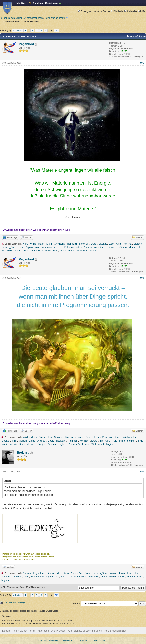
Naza (81, 437)
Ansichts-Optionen (136, 36)
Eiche (21, 247)
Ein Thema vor (35, 587)
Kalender (131, 11)
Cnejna (42, 444)
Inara (122, 441)
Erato (93, 244)
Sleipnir (138, 244)
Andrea (88, 247)
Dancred (113, 247)
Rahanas (69, 247)
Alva (118, 244)
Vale (37, 247)
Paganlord (26, 44)
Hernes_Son (8, 247)
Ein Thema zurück (13, 587)
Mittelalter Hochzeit (70, 641)
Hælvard (61, 441)
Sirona (123, 247)
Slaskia (102, 244)
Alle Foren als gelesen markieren (85, 631)
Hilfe (141, 11)
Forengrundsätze (89, 11)
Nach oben (43, 631)
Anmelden (38, 3)
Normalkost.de (86, 641)
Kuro (26, 244)
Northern (82, 251)
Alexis (63, 251)
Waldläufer (100, 247)
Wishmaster (48, 247)
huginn (93, 251)
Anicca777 (37, 251)
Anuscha (60, 244)
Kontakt (6, 631)
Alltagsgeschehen (34, 18)
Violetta (18, 251)
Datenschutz (55, 641)
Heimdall (72, 244)
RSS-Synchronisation (115, 631)
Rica (27, 251)
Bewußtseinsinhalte (55, 18)
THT (59, 247)
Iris (3, 251)
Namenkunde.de (101, 641)
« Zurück (17, 31)
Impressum (43, 641)
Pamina (127, 244)
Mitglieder (117, 11)
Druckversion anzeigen (15, 602)
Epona (86, 444)
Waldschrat (51, 251)
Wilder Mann (37, 244)
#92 (142, 278)
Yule (9, 251)
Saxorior (84, 244)
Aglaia (29, 247)
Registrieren (51, 3)
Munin (50, 244)
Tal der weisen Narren (11, 18)
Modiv (132, 247)
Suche (105, 11)
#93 (142, 471)
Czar (111, 244)
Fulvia (72, 251)
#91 (142, 63)
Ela (139, 247)
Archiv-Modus (58, 631)
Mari (26, 577)
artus (79, 247)
